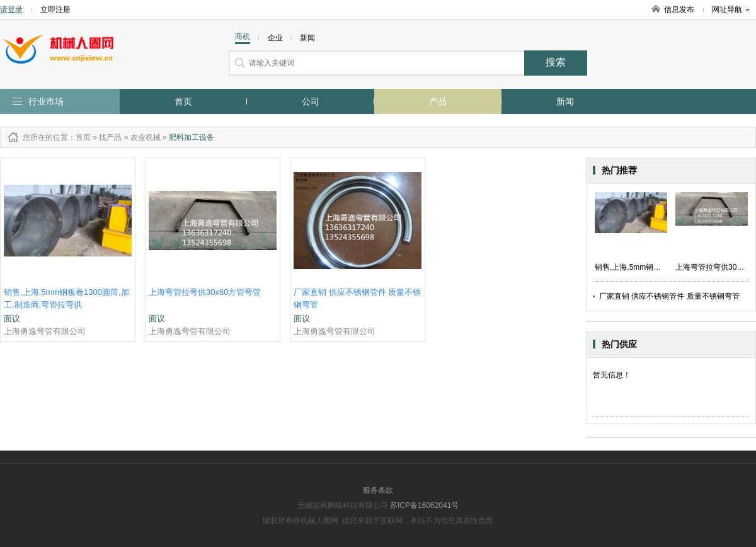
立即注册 (55, 9)
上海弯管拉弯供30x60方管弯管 (205, 292)
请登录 (11, 9)
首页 (183, 101)
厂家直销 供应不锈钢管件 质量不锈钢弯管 (669, 296)
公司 (311, 101)
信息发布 (679, 9)
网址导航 (731, 9)
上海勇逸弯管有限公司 (45, 331)
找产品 (110, 137)
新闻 (565, 101)
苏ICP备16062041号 (424, 505)
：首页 (79, 137)
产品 (438, 101)
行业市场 (46, 101)
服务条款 (378, 490)
